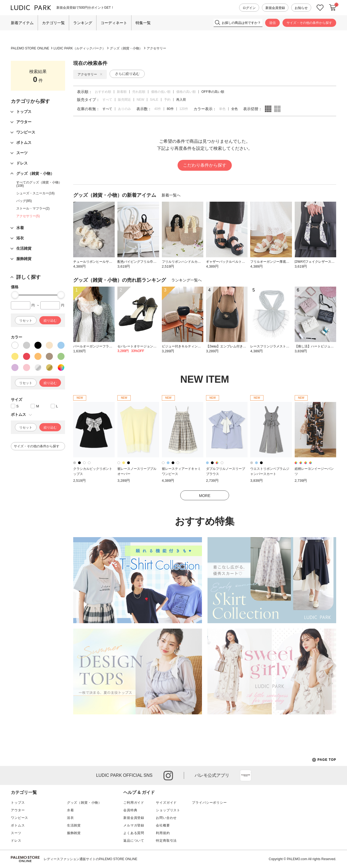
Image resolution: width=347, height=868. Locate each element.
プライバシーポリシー (209, 803)
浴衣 (70, 818)
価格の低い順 (161, 92)
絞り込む (50, 321)
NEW (140, 100)
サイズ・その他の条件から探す (309, 23)
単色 (222, 109)
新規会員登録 (275, 8)
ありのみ (124, 109)
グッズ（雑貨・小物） (126, 48)
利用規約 (163, 833)
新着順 (122, 92)
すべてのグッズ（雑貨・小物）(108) (39, 184)
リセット (26, 321)
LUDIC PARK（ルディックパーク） (80, 48)
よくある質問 (134, 833)
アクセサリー (156, 48)
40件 (158, 109)
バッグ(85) (24, 201)
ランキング (83, 23)
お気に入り (320, 8)
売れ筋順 (139, 92)
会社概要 (163, 825)
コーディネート (114, 23)
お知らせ (301, 8)
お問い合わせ (166, 818)
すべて (107, 100)
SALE (154, 100)
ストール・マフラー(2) (33, 208)
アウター (18, 810)
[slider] (15, 295)
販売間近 (124, 100)
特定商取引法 (166, 841)
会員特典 (130, 810)
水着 (70, 810)
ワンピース (20, 818)
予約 (167, 100)
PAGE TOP (324, 760)
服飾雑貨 (74, 833)
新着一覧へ (171, 195)
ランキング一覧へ (187, 280)
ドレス (16, 841)
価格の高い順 (186, 92)
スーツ (16, 833)
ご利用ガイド (134, 803)
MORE (205, 496)
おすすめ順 (103, 92)
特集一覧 (143, 23)
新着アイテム (22, 23)
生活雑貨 (74, 825)
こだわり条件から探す (205, 165)
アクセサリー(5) (28, 216)
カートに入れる (333, 8)
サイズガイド (166, 803)
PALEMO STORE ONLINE (30, 48)
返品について (134, 841)
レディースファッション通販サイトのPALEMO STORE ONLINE (91, 859)
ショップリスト (168, 810)
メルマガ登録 (134, 825)
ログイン (249, 8)
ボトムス (18, 825)
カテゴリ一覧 (53, 23)
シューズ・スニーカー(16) (35, 193)
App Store (246, 775)
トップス (18, 803)
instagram (168, 776)
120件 (184, 109)
